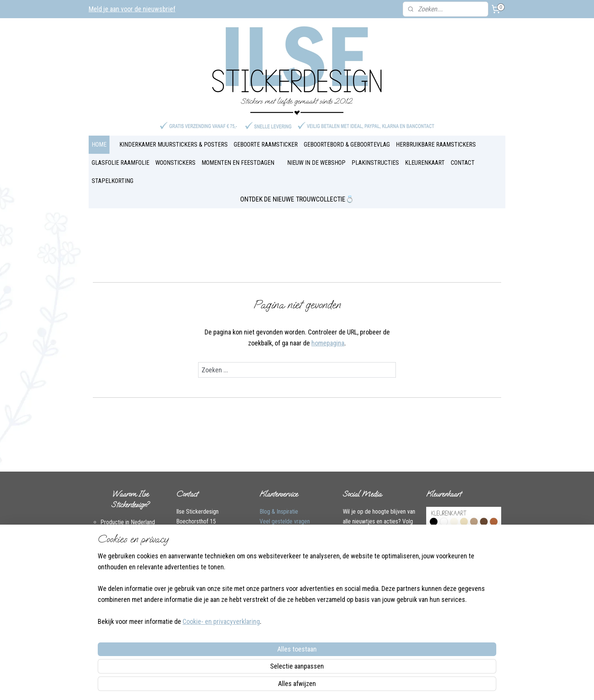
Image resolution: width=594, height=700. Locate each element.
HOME (99, 145)
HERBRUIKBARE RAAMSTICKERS (436, 145)
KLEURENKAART (425, 163)
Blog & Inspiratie (279, 512)
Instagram (219, 560)
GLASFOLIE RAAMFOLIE (120, 163)
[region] (247, 652)
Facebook (188, 560)
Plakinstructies (277, 551)
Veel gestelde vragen (285, 521)
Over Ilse (187, 570)
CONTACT (463, 163)
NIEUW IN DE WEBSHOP (316, 163)
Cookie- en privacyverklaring (212, 685)
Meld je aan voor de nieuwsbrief (132, 9)
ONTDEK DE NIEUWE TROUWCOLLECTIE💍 (297, 199)
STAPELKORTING (113, 181)
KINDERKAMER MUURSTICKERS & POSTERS (174, 145)
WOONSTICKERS (175, 163)
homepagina (328, 343)
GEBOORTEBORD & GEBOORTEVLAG (347, 145)
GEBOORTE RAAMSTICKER (266, 145)
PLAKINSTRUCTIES (375, 163)
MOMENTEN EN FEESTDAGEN (238, 163)
